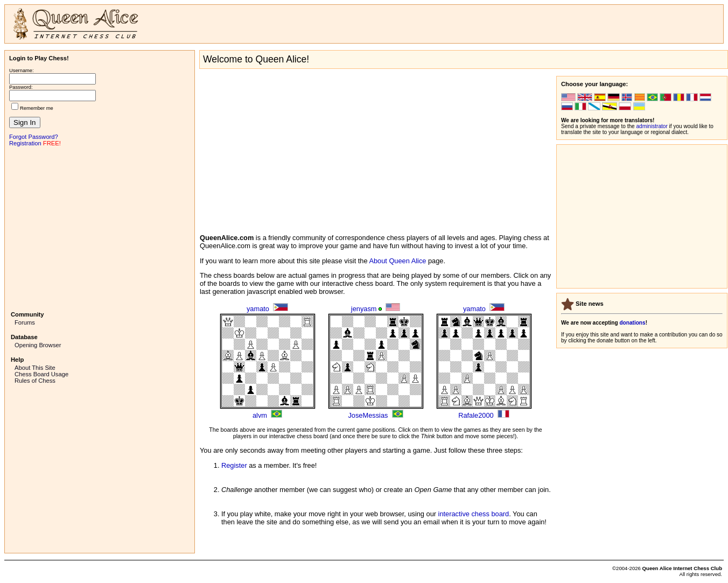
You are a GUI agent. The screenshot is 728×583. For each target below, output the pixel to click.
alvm (260, 415)
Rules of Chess (35, 381)
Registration (25, 143)
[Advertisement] (100, 228)
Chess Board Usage (41, 374)
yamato (258, 309)
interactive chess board (474, 514)
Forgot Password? (34, 137)
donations (632, 323)
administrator (652, 126)
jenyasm (364, 309)
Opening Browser (38, 345)
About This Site (35, 368)
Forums (25, 322)
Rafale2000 (476, 415)
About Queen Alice (397, 261)
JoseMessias (368, 415)
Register (234, 465)
